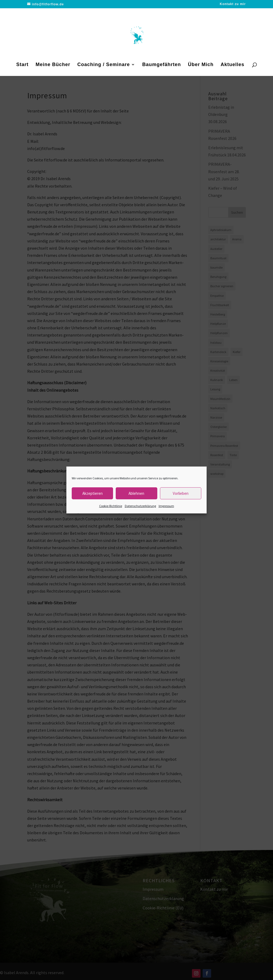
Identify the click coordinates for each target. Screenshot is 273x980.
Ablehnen (136, 493)
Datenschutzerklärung (140, 506)
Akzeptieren (93, 493)
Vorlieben (181, 493)
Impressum (166, 506)
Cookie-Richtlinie (111, 506)
